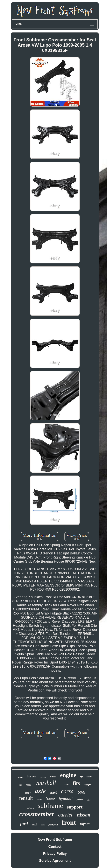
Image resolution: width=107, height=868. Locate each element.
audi (34, 824)
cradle (64, 784)
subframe (50, 806)
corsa (67, 791)
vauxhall (46, 783)
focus (29, 785)
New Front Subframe (55, 840)
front (69, 822)
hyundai (66, 798)
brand (53, 793)
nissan (84, 815)
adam (20, 777)
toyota (85, 824)
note (39, 799)
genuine (86, 776)
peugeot (53, 824)
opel (81, 792)
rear (53, 776)
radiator (43, 777)
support (75, 807)
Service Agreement (55, 861)
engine (68, 775)
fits (76, 783)
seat (43, 825)
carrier (66, 815)
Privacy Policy (55, 854)
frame (50, 799)
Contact (55, 847)
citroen (31, 808)
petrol (80, 799)
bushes (31, 776)
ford (24, 824)
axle (40, 791)
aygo (87, 784)
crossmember (37, 814)
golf (28, 793)
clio (89, 800)
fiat (20, 785)
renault (26, 798)
